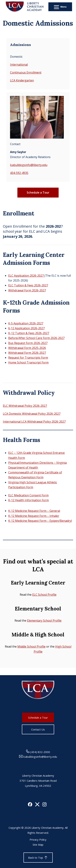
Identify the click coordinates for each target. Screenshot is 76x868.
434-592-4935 (19, 173)
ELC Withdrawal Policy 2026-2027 (25, 406)
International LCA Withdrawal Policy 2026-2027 (34, 422)
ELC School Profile (44, 595)
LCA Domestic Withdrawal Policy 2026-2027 (32, 414)
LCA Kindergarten (22, 80)
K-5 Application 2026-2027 (26, 323)
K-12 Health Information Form (28, 500)
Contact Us (38, 729)
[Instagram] (44, 805)
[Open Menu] (60, 7)
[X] (37, 805)
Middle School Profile (31, 646)
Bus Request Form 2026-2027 (28, 343)
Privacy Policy (38, 840)
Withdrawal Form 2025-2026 (27, 348)
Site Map (38, 845)
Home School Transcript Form (28, 362)
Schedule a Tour (38, 192)
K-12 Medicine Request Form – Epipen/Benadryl (40, 521)
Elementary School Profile (44, 621)
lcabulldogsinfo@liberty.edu (29, 165)
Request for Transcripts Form (28, 358)
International (19, 65)
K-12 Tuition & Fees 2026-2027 (29, 333)
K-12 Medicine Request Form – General (34, 511)
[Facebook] (30, 805)
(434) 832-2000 (38, 752)
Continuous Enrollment (26, 72)
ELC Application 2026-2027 (26, 276)
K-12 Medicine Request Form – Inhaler (34, 516)
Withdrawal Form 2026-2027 (27, 290)
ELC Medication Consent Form (28, 495)
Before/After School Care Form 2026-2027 (36, 338)
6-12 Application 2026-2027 (26, 328)
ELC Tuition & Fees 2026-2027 (28, 285)
